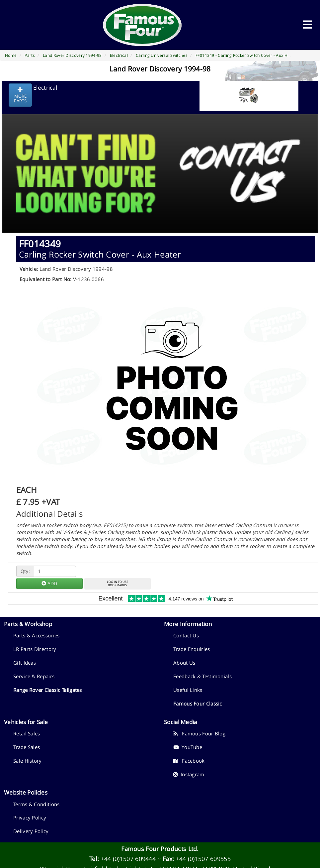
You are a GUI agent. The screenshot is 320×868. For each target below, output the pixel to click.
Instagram (189, 774)
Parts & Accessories (37, 635)
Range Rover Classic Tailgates (48, 690)
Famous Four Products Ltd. (160, 849)
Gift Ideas (25, 663)
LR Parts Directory (35, 649)
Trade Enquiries (192, 649)
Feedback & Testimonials (202, 676)
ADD (49, 583)
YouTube (188, 747)
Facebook (189, 761)
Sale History (28, 761)
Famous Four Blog (199, 733)
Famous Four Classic (198, 704)
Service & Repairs (34, 676)
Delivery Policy (31, 831)
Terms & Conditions (36, 804)
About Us (184, 663)
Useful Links (188, 690)
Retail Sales (27, 733)
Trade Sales (27, 747)
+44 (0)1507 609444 (128, 859)
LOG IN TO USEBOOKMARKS (118, 584)
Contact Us (186, 635)
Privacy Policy (30, 817)
